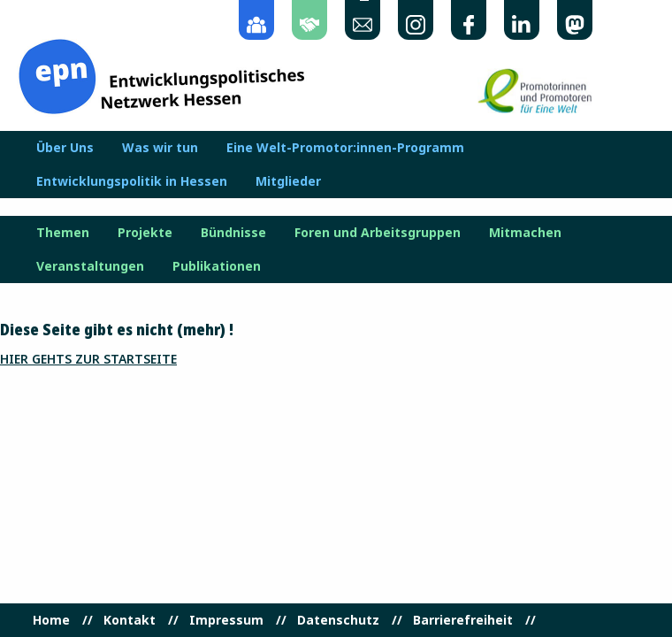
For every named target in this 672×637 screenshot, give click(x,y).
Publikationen (217, 266)
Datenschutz (338, 620)
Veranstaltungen (90, 266)
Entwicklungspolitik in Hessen (132, 181)
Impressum (226, 620)
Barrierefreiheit (463, 620)
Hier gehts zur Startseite (88, 359)
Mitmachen (525, 233)
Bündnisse (233, 233)
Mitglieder (288, 181)
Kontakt (130, 620)
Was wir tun (160, 148)
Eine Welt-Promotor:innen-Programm (345, 148)
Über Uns (65, 148)
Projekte (145, 233)
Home (51, 620)
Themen (63, 233)
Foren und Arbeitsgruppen (378, 233)
